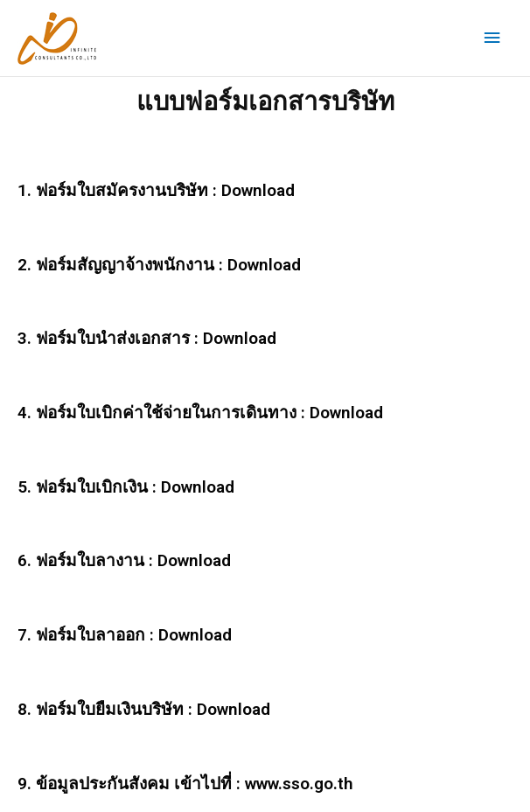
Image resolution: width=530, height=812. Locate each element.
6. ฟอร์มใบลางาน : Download (124, 560)
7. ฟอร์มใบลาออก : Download (125, 635)
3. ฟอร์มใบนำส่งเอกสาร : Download (147, 338)
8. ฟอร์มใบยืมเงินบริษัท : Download (144, 709)
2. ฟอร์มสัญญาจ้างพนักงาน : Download (159, 265)
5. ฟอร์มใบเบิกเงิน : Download (126, 487)
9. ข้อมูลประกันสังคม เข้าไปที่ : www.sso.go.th (185, 784)
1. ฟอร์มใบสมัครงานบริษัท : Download (156, 190)
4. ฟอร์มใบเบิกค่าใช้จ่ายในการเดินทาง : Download (200, 413)
